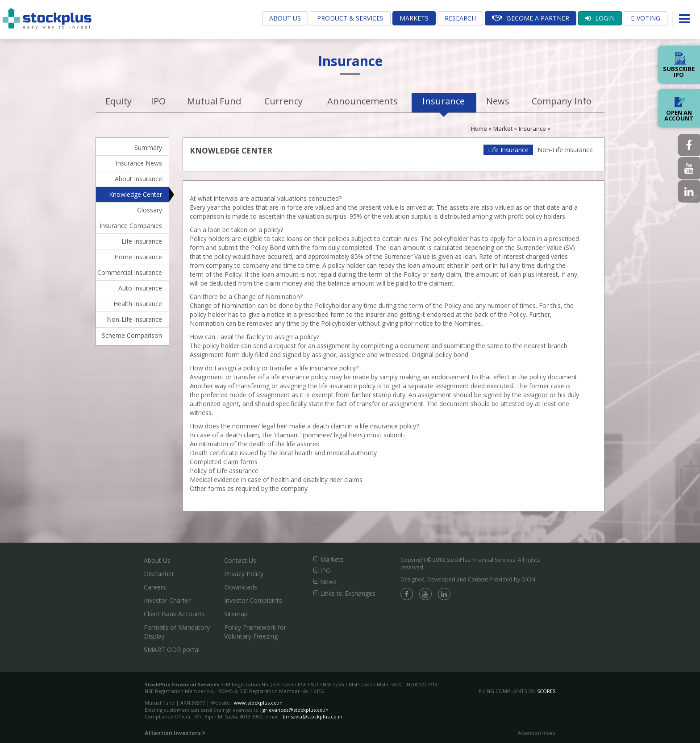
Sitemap (236, 614)
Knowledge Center (577, 129)
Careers (155, 587)
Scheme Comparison (132, 335)
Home (479, 129)
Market (503, 129)
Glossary (150, 210)
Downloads (241, 587)
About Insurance (138, 179)
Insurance (444, 101)
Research (460, 18)
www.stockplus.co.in (258, 703)
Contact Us (240, 560)
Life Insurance (142, 241)
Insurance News (139, 163)
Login (600, 18)
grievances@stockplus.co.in (296, 710)
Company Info (562, 101)
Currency (283, 101)
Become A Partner (531, 18)
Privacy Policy (244, 574)
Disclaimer (159, 574)
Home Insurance (138, 257)
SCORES (546, 691)
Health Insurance (138, 304)
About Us (285, 18)
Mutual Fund (214, 101)
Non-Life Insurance (134, 319)
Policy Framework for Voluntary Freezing (255, 632)
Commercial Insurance (130, 272)
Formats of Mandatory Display (177, 632)
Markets (414, 18)
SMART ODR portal (172, 650)
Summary (148, 147)
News (498, 101)
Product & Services (350, 18)
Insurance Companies (131, 226)
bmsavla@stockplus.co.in (312, 716)
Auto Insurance (140, 288)
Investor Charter (167, 600)
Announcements (362, 101)
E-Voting (646, 18)
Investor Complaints (253, 600)
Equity (119, 101)
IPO (158, 101)
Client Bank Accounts (174, 614)
